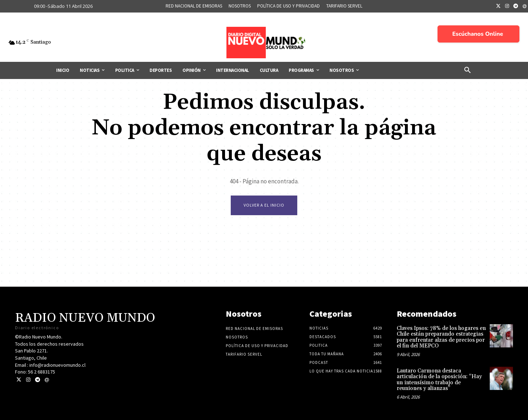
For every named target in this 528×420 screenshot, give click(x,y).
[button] (468, 70)
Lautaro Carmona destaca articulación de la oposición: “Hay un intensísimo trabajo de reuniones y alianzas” (439, 380)
